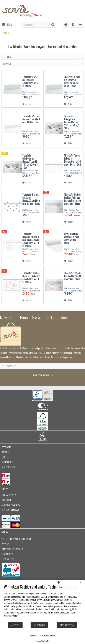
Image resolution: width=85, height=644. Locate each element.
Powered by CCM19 (43, 641)
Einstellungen (39, 625)
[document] (42, 603)
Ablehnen (15, 625)
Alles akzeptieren (67, 625)
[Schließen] (80, 583)
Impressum (34, 636)
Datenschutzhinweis (48, 636)
